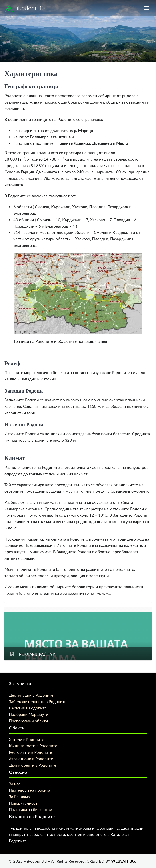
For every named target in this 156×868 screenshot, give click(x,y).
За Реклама (19, 797)
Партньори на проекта (30, 790)
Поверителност (23, 803)
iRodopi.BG (25, 9)
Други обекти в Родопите (33, 765)
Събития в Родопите (28, 708)
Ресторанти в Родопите (30, 752)
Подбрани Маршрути (29, 714)
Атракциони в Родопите (31, 759)
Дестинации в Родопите (31, 695)
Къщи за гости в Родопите (33, 746)
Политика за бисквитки (31, 809)
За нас (15, 784)
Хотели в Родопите (26, 739)
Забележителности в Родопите (38, 701)
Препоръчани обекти (28, 721)
